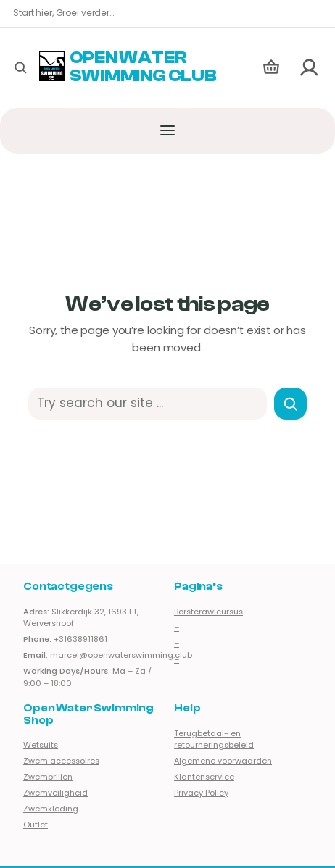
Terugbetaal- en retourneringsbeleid (214, 739)
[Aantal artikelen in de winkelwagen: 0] (271, 68)
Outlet (36, 825)
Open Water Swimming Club (143, 67)
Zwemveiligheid (55, 793)
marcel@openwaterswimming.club (121, 655)
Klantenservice (204, 777)
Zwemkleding (51, 809)
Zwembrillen (48, 777)
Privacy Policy (201, 793)
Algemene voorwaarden (223, 761)
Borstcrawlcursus (208, 611)
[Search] (290, 404)
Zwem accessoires (61, 761)
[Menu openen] (168, 131)
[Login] (310, 68)
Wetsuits (41, 745)
